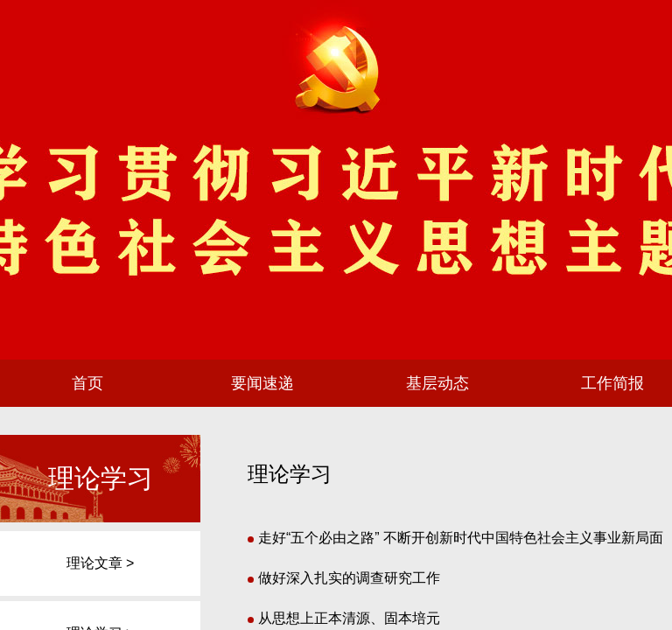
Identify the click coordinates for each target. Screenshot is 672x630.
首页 (87, 383)
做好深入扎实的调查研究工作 (344, 578)
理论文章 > (101, 563)
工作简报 (612, 383)
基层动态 (437, 383)
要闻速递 (262, 383)
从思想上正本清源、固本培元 (344, 618)
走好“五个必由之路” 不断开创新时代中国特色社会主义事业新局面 (455, 538)
